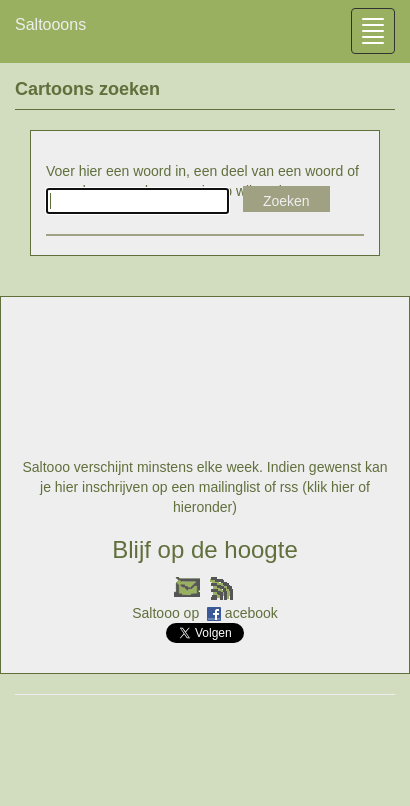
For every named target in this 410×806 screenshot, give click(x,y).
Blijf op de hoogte (204, 549)
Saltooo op (167, 613)
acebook (251, 613)
